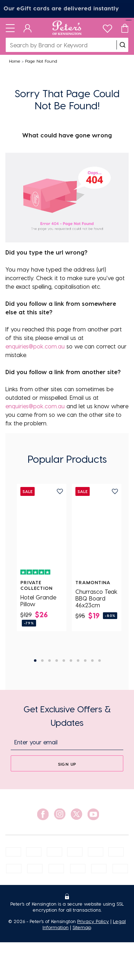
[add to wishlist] (60, 491)
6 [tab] (71, 661)
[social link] (43, 814)
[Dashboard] (28, 28)
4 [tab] (57, 661)
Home (15, 61)
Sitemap (82, 927)
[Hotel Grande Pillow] (42, 531)
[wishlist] (107, 27)
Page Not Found (41, 61)
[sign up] (67, 763)
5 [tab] (64, 661)
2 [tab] (42, 661)
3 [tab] (49, 661)
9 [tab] (92, 661)
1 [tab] (35, 661)
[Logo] (67, 28)
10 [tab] (100, 661)
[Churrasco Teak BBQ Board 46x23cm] (97, 531)
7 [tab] (78, 661)
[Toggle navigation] (10, 28)
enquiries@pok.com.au (35, 346)
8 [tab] (85, 661)
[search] (123, 45)
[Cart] (125, 28)
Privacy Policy (93, 921)
